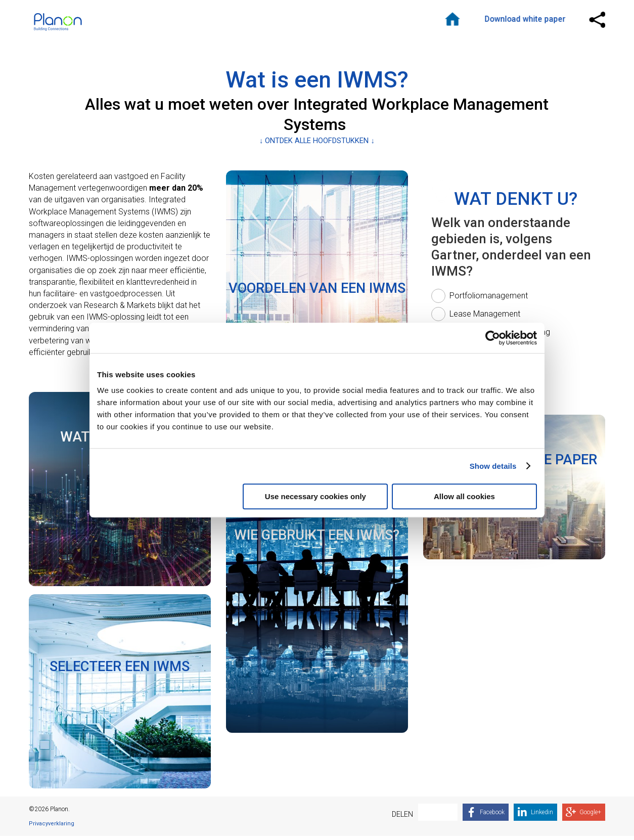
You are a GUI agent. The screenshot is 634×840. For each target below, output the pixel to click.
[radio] (482, 300)
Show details (493, 466)
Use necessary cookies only (315, 496)
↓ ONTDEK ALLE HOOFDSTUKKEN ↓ (317, 144)
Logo (64, 24)
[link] (120, 695)
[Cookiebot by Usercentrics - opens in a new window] (493, 338)
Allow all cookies (464, 496)
